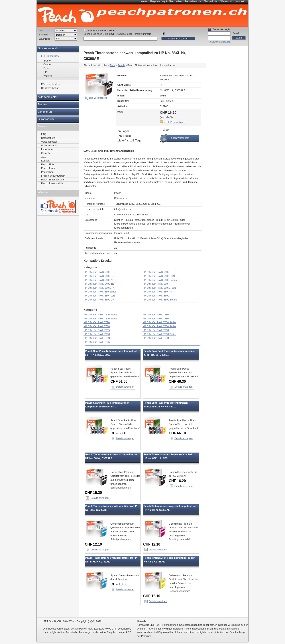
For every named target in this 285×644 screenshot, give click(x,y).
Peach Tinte (48, 164)
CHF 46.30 (177, 381)
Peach (121, 65)
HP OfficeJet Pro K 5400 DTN (159, 276)
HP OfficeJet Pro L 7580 (156, 319)
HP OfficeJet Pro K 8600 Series (160, 300)
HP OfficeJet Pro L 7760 (156, 330)
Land (42, 30)
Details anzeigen (125, 387)
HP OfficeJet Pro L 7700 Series (159, 326)
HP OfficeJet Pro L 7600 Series (159, 322)
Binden (42, 104)
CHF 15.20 (93, 493)
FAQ (44, 134)
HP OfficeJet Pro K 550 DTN (99, 288)
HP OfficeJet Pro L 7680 (97, 326)
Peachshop (47, 172)
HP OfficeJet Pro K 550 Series (100, 292)
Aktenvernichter (48, 97)
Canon (47, 64)
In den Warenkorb (180, 138)
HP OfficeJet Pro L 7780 (97, 334)
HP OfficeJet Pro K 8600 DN (99, 300)
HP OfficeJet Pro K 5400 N (98, 280)
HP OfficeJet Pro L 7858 (156, 338)
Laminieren (45, 112)
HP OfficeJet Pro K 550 (155, 284)
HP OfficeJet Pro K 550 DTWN (159, 288)
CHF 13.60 (119, 584)
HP (45, 72)
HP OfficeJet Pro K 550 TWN (99, 296)
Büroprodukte (46, 119)
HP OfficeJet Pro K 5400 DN (99, 276)
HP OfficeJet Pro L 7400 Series (100, 315)
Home (144, 1)
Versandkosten (49, 142)
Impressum (47, 149)
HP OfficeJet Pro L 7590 (97, 322)
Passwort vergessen (219, 42)
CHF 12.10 (93, 544)
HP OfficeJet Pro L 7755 (97, 330)
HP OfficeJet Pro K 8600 (156, 296)
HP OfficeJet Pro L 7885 (97, 342)
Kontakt (240, 1)
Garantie (46, 153)
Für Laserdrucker (51, 84)
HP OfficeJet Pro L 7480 (156, 315)
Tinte (112, 65)
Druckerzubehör (48, 48)
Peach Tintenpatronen (53, 180)
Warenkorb (226, 1)
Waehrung (45, 39)
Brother (47, 61)
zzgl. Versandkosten (175, 122)
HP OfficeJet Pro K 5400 (156, 272)
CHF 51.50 (119, 381)
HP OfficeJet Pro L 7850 (97, 338)
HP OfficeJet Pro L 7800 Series (159, 334)
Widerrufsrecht (49, 145)
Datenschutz (48, 138)
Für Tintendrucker (51, 56)
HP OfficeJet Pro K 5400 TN (99, 284)
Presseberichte (193, 1)
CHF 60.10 (119, 433)
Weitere (48, 76)
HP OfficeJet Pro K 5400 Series (160, 280)
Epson (47, 68)
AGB (44, 157)
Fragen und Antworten (53, 176)
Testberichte (211, 1)
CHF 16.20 (177, 481)
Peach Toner (48, 168)
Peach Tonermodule (52, 183)
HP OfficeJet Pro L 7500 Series (100, 319)
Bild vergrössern (98, 98)
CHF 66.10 (177, 433)
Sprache (44, 35)
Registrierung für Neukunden (166, 1)
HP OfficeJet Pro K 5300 (97, 272)
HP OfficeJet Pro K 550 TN (157, 292)
